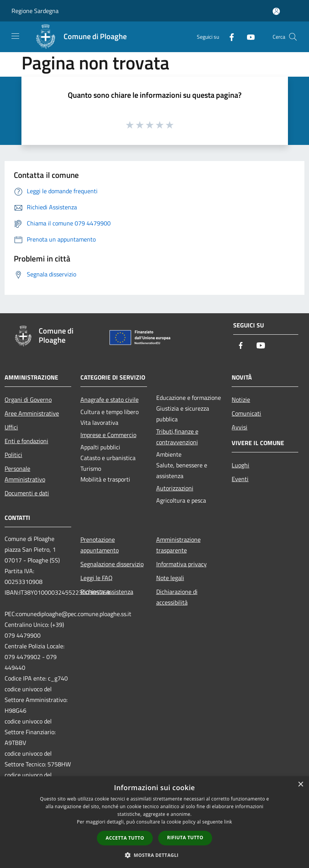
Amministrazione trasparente (178, 545)
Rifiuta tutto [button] (185, 838)
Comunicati (246, 413)
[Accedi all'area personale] (276, 11)
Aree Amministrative (32, 413)
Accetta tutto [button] (125, 838)
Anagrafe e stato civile (110, 399)
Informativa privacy (181, 564)
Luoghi (240, 465)
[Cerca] (293, 37)
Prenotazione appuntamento (100, 545)
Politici (13, 455)
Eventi (240, 479)
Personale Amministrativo (25, 474)
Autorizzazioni (175, 488)
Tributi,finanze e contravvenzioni (177, 437)
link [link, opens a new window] (228, 822)
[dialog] (154, 822)
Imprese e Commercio (108, 435)
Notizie (241, 399)
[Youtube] (248, 37)
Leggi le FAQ (96, 578)
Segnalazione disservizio (112, 564)
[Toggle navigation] (15, 36)
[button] (155, 855)
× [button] (300, 785)
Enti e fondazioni (26, 441)
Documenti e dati (27, 493)
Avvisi (240, 427)
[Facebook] (229, 37)
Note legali (170, 578)
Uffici (11, 427)
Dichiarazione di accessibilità (177, 597)
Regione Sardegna (35, 11)
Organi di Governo (28, 399)
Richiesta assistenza (107, 592)
